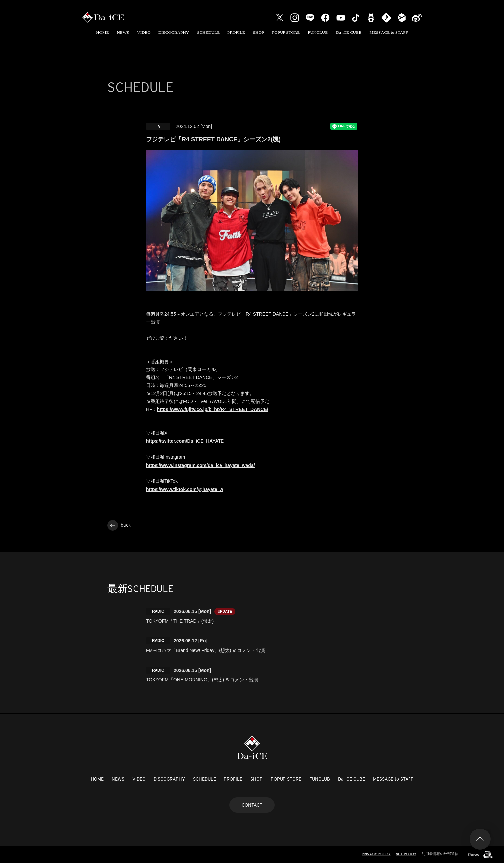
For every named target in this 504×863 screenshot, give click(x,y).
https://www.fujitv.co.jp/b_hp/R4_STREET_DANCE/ (212, 409)
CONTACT (252, 805)
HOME (102, 32)
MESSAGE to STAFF (389, 32)
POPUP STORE (286, 32)
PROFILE (236, 32)
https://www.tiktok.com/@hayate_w (185, 489)
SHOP (258, 32)
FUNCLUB (318, 32)
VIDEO (144, 32)
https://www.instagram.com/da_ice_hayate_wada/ (200, 465)
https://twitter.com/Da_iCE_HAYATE (185, 441)
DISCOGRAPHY (174, 32)
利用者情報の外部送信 (440, 854)
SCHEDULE (208, 32)
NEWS (123, 32)
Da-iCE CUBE (349, 32)
